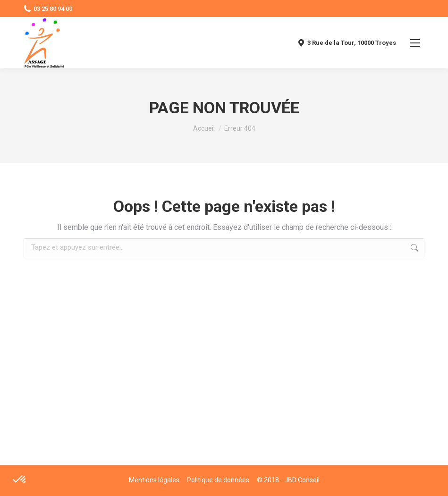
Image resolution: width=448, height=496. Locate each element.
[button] (20, 480)
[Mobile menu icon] (415, 43)
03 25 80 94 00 (48, 9)
